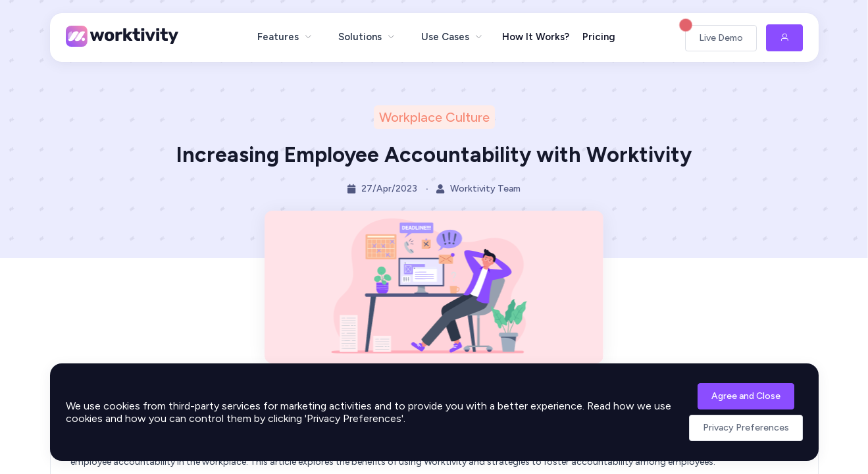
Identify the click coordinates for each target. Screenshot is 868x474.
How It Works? (536, 37)
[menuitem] (285, 37)
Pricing (599, 37)
